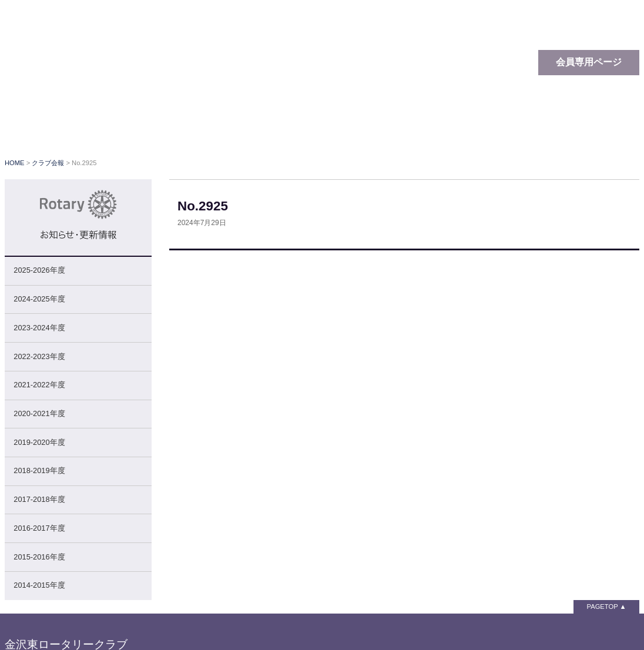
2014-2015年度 (39, 585)
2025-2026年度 (39, 270)
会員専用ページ (589, 62)
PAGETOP (603, 607)
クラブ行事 (366, 129)
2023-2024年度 (39, 328)
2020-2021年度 (39, 413)
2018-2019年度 (39, 470)
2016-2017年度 (39, 528)
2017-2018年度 (39, 499)
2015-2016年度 (39, 557)
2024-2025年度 (39, 299)
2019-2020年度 (39, 442)
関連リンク (519, 129)
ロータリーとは (181, 129)
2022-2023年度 (39, 356)
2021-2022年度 (39, 385)
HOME (15, 163)
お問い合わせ (598, 129)
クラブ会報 (442, 129)
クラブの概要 (284, 129)
